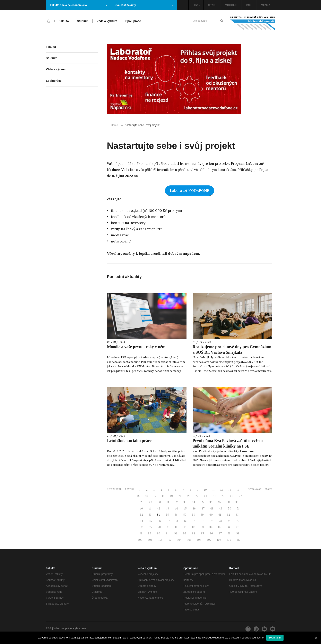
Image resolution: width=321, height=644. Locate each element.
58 (193, 515)
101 (150, 540)
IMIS (249, 5)
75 (238, 521)
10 (205, 490)
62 (228, 515)
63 (237, 515)
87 (237, 527)
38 (228, 502)
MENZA (266, 5)
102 (160, 540)
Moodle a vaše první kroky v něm (136, 347)
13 (230, 490)
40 (141, 509)
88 (141, 533)
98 (229, 533)
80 (177, 527)
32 (176, 502)
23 (206, 496)
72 (212, 521)
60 (211, 515)
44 (176, 509)
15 (138, 496)
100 (140, 540)
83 (202, 527)
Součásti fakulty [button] (144, 5)
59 (202, 515)
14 (238, 490)
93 (185, 533)
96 (211, 533)
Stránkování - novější (120, 489)
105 (189, 540)
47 (203, 509)
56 (176, 515)
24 (214, 496)
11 (214, 490)
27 (240, 496)
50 (230, 509)
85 (220, 527)
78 (159, 527)
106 (199, 540)
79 (168, 527)
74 (229, 521)
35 (202, 502)
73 (220, 521)
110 (239, 540)
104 (179, 540)
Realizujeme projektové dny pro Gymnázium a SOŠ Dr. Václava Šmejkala (232, 349)
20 (180, 496)
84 (211, 527)
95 (202, 533)
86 (228, 527)
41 (150, 509)
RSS (49, 628)
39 (237, 502)
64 (141, 521)
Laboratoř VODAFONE (190, 190)
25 (223, 496)
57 (185, 515)
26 (232, 496)
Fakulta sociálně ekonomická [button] (79, 5)
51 (238, 509)
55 (167, 515)
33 (185, 502)
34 (194, 502)
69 (186, 521)
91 (167, 533)
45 (185, 509)
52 (141, 515)
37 (220, 502)
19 (171, 496)
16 (147, 496)
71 (203, 521)
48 (212, 509)
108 (219, 540)
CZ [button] (197, 5)
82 (194, 527)
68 (177, 521)
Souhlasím (275, 638)
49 (221, 509)
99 (238, 533)
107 (209, 540)
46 (194, 509)
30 (159, 502)
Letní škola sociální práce (129, 441)
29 (151, 502)
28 (142, 502)
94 (193, 533)
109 (229, 540)
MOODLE (231, 5)
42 (159, 509)
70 (195, 521)
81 (185, 527)
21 (189, 496)
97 (220, 533)
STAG (212, 5)
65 (150, 521)
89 (150, 533)
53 (150, 515)
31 (168, 502)
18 (163, 496)
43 (167, 509)
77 (151, 527)
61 (220, 515)
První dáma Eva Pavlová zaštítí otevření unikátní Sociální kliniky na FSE (228, 443)
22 (197, 496)
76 (142, 527)
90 (158, 533)
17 (155, 496)
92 (176, 533)
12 (222, 490)
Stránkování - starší (259, 489)
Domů (115, 125)
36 (211, 502)
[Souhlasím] (316, 638)
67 (168, 521)
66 (159, 521)
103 (170, 540)
